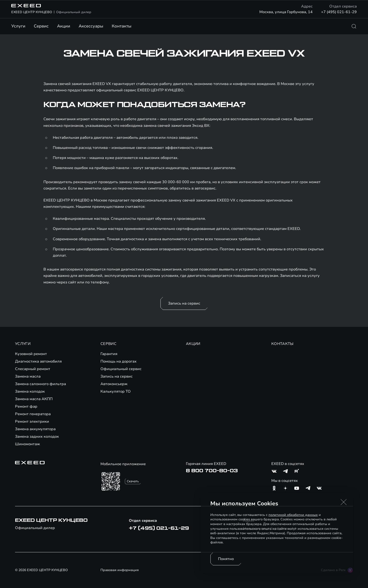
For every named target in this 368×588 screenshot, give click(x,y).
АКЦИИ (193, 344)
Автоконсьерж (114, 384)
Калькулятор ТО (116, 391)
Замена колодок (30, 391)
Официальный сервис (121, 369)
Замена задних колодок (37, 437)
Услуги (18, 26)
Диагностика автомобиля (38, 361)
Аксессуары (91, 26)
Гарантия (109, 354)
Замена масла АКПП (34, 399)
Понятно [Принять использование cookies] (226, 559)
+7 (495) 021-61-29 (339, 12)
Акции (64, 26)
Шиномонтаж (27, 444)
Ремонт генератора (33, 414)
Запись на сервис (184, 303)
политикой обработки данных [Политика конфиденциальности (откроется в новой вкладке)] (293, 515)
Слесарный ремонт (33, 369)
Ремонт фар (26, 406)
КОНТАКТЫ (282, 344)
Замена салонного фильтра (40, 384)
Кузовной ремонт (31, 354)
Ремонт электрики (32, 422)
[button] (344, 502)
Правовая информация (120, 570)
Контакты (122, 26)
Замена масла (28, 376)
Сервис (41, 26)
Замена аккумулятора (35, 429)
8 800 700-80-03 (212, 471)
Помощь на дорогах (119, 361)
